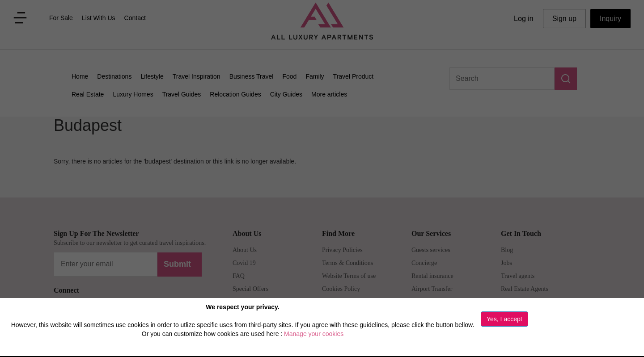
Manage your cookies (314, 334)
